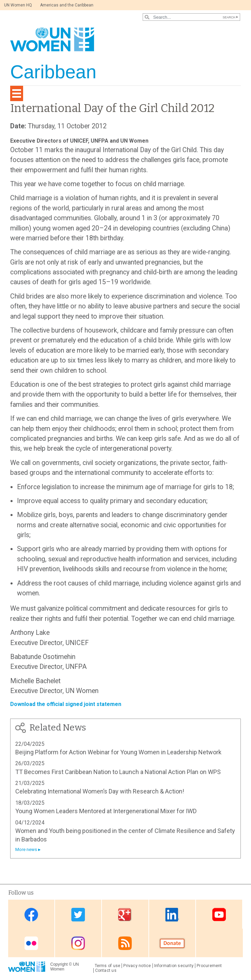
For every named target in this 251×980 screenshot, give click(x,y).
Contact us (106, 970)
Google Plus (125, 915)
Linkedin (172, 915)
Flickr (31, 943)
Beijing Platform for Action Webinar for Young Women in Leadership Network (118, 752)
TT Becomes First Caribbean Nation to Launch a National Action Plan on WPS (118, 772)
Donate (172, 943)
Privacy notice (137, 966)
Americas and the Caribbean (67, 5)
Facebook (31, 915)
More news (26, 849)
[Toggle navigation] (17, 93)
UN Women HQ (18, 5)
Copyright (59, 964)
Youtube (219, 915)
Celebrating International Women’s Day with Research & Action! (100, 791)
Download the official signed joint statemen (66, 704)
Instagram (78, 943)
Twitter (78, 915)
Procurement (209, 966)
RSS (125, 943)
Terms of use (108, 966)
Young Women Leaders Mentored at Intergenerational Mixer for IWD (106, 811)
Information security (174, 966)
